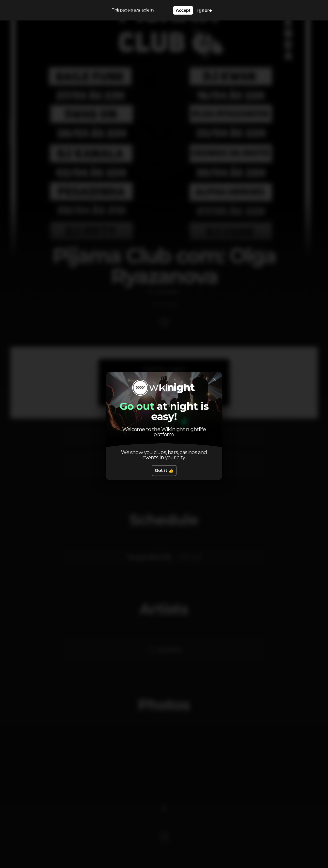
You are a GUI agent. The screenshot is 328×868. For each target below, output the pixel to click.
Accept (183, 10)
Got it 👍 (164, 471)
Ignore (205, 10)
